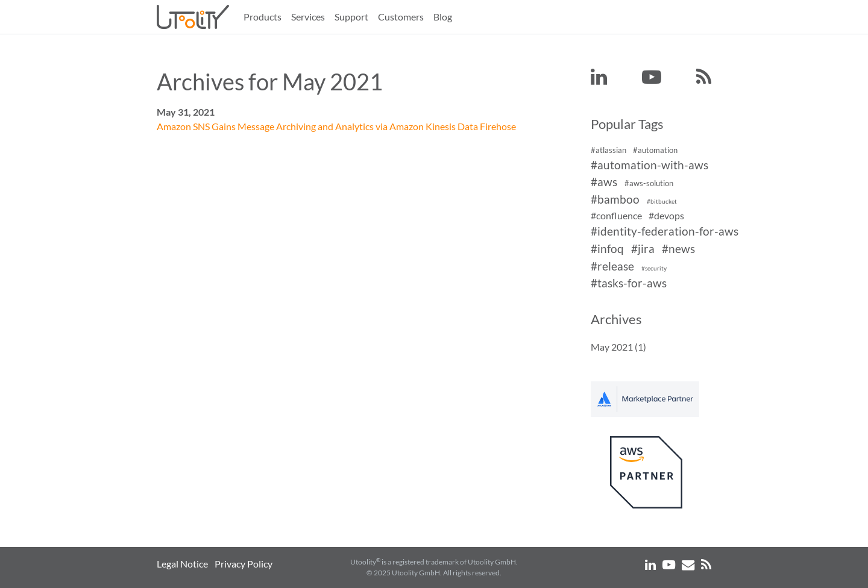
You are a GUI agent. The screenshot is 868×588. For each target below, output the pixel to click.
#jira (643, 249)
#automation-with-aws (649, 165)
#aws (604, 182)
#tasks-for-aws (629, 283)
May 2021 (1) (618, 347)
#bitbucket (662, 202)
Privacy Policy (244, 564)
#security (654, 268)
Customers (401, 17)
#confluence (616, 215)
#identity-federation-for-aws (665, 231)
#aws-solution (649, 184)
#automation (655, 150)
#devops (666, 215)
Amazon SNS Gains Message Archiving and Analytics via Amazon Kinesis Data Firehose (336, 126)
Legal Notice (182, 564)
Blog (443, 17)
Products (263, 17)
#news (678, 249)
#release (612, 266)
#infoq (607, 249)
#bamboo (615, 199)
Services (308, 17)
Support (351, 17)
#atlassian (609, 150)
